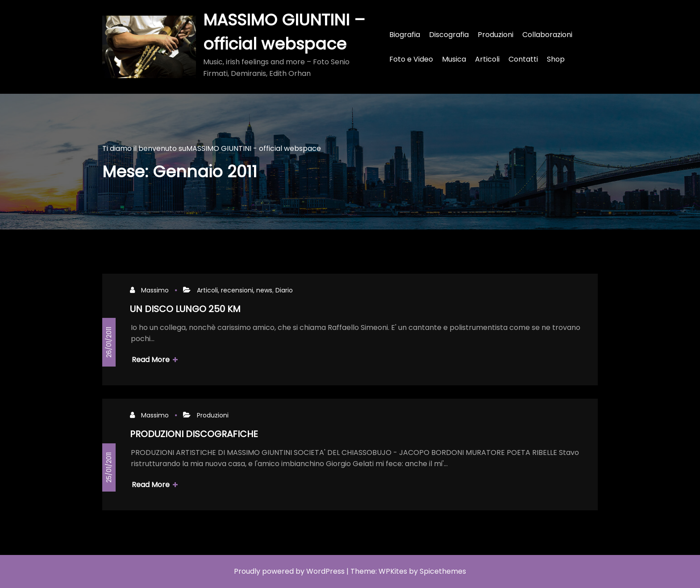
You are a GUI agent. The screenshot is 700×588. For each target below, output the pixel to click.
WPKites (393, 571)
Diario (284, 290)
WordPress (325, 571)
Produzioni (213, 415)
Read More (155, 360)
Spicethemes (443, 571)
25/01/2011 (109, 467)
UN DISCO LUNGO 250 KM (185, 309)
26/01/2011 (109, 342)
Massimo (155, 290)
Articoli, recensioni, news (235, 290)
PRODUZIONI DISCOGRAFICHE (194, 434)
